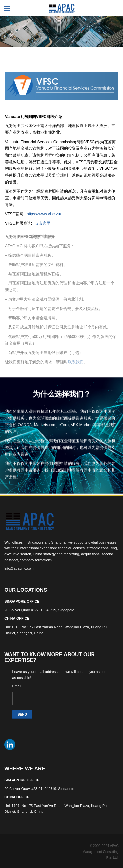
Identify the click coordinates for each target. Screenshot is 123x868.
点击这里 (42, 223)
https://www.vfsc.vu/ (44, 214)
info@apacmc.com (19, 568)
